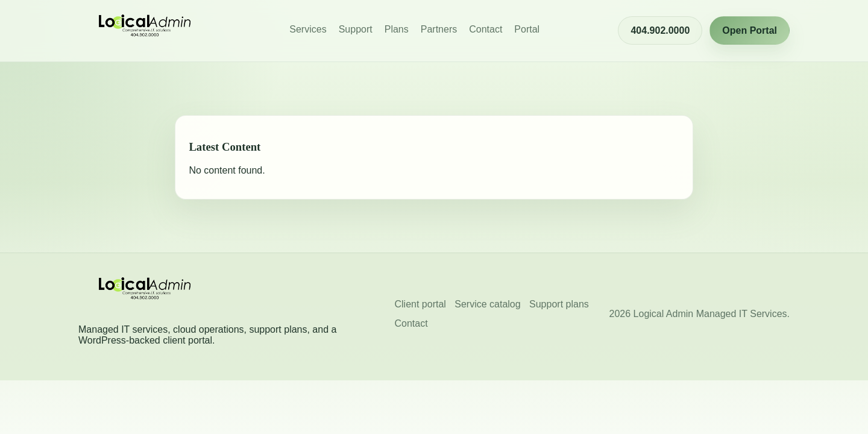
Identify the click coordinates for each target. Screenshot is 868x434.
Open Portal (750, 30)
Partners (439, 29)
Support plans (559, 304)
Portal (527, 29)
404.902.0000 (660, 30)
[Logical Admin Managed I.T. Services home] (145, 31)
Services (308, 29)
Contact (486, 29)
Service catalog (487, 304)
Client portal (420, 304)
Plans (397, 29)
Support (356, 29)
